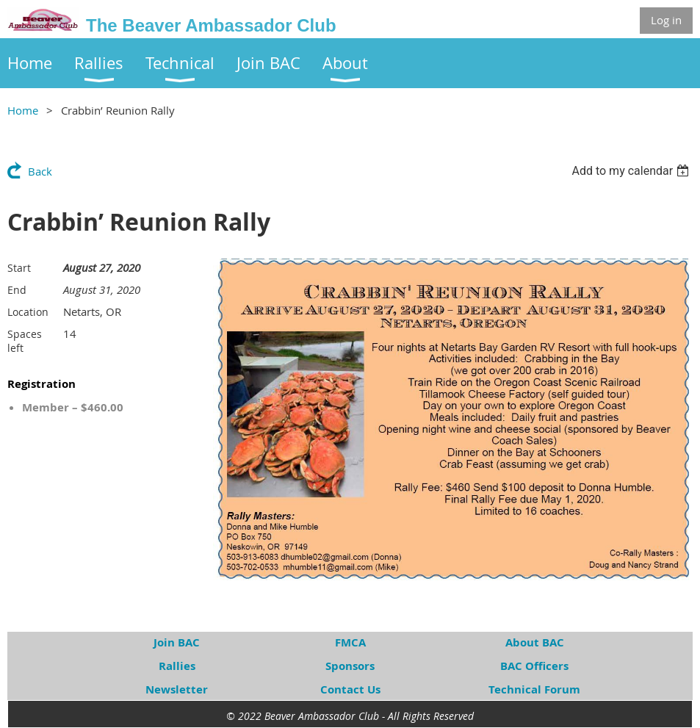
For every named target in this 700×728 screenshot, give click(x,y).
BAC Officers (534, 666)
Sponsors (350, 666)
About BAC (535, 642)
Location (28, 312)
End (17, 290)
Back (40, 171)
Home (23, 110)
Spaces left (25, 341)
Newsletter (177, 689)
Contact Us (350, 689)
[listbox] (632, 171)
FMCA (350, 642)
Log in (666, 20)
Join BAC (177, 642)
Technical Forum (534, 689)
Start (19, 268)
